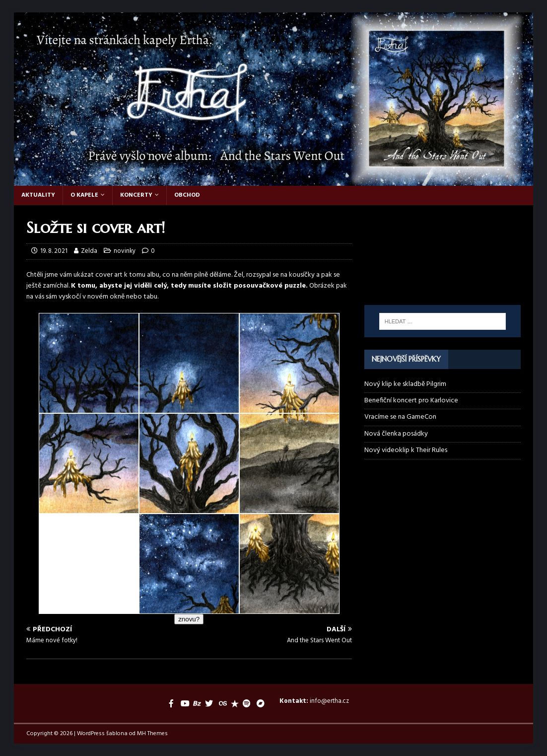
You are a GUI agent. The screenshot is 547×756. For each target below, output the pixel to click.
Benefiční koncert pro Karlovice (411, 401)
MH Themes (152, 734)
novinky (125, 251)
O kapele (84, 195)
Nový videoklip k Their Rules (406, 450)
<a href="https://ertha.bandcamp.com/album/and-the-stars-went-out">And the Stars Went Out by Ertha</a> (443, 278)
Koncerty (136, 195)
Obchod (187, 195)
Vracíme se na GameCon (400, 417)
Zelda (89, 251)
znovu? (189, 619)
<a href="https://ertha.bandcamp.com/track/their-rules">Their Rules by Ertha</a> (443, 240)
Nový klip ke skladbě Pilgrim (405, 384)
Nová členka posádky (396, 434)
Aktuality (38, 195)
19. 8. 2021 (54, 251)
